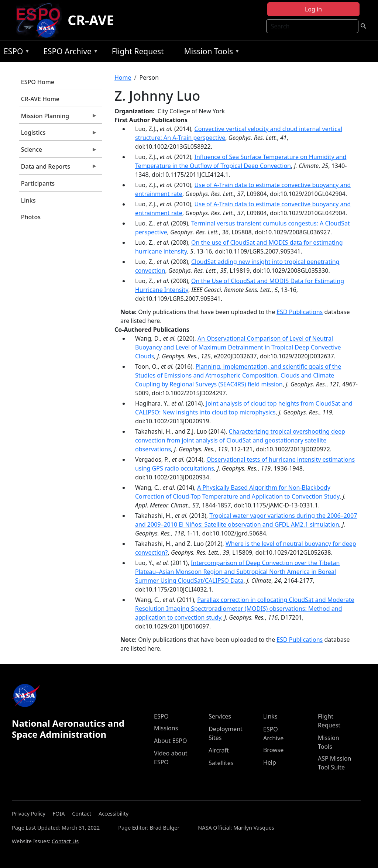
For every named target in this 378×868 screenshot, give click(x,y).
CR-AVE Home (40, 99)
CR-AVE (91, 20)
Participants (38, 183)
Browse (273, 750)
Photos (31, 217)
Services (220, 716)
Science (58, 151)
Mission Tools (210, 53)
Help (270, 762)
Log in (313, 9)
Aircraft (219, 750)
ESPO (15, 53)
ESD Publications (300, 312)
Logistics (58, 134)
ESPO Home (38, 82)
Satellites (221, 763)
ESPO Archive (69, 53)
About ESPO (170, 741)
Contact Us (65, 841)
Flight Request (138, 51)
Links (28, 200)
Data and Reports (58, 168)
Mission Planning (58, 118)
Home (123, 77)
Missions (166, 728)
